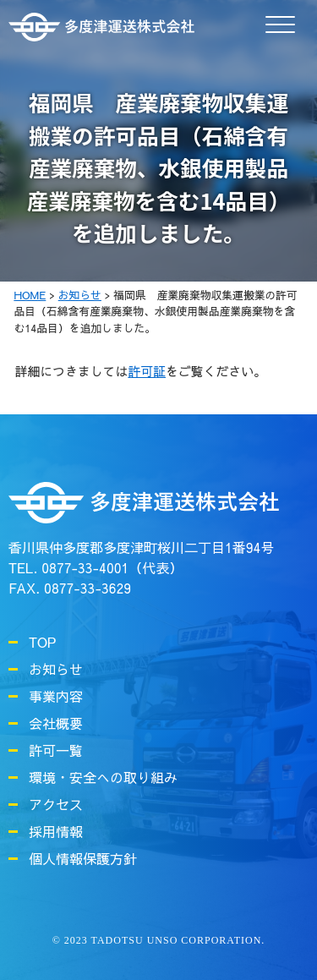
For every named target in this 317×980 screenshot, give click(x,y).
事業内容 (56, 696)
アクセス (56, 804)
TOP (42, 642)
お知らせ (56, 669)
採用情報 (56, 831)
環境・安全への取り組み (103, 777)
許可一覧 (56, 750)
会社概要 (56, 723)
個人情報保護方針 (83, 858)
